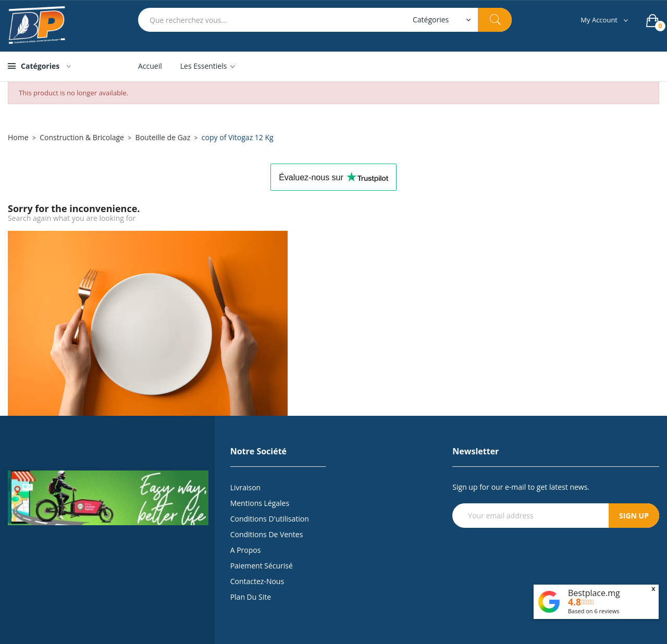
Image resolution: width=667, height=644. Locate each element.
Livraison (246, 487)
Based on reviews (594, 611)
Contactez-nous (257, 581)
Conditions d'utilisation (270, 519)
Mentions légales (260, 503)
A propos (246, 550)
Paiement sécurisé (262, 566)
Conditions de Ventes (267, 534)
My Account (599, 20)
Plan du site (251, 597)
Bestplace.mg (594, 593)
